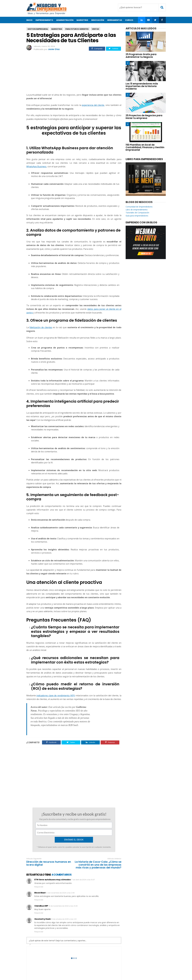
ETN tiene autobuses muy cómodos (53, 855)
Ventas (95, 29)
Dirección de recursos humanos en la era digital (49, 839)
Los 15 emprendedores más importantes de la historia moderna (142, 86)
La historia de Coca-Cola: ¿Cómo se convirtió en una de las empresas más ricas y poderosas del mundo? (98, 840)
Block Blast (40, 868)
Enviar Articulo (116, 969)
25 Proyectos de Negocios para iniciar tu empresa (144, 117)
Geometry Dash (43, 895)
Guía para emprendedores (137, 216)
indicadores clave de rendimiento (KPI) (56, 696)
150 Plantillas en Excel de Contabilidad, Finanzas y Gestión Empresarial (145, 147)
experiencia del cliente (93, 105)
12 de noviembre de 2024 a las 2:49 (60, 868)
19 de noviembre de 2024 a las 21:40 (63, 882)
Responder (39, 862)
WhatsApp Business (36, 167)
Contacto (87, 969)
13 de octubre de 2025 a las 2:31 (64, 895)
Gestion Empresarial (38, 29)
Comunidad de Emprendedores (139, 207)
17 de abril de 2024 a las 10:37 (83, 855)
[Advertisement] (74, 72)
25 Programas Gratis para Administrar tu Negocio (141, 56)
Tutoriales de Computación (137, 213)
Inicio (29, 20)
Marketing (57, 29)
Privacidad (100, 969)
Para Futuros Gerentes (77, 29)
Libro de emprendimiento (137, 210)
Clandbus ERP (41, 881)
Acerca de (74, 969)
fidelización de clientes (41, 327)
